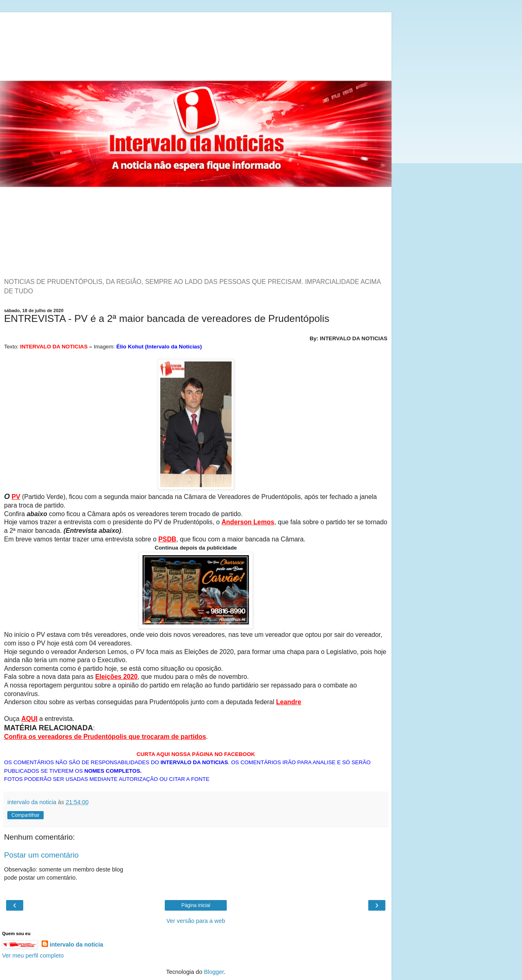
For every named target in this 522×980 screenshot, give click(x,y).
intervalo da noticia (76, 945)
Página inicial (196, 905)
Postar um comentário (41, 855)
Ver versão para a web (196, 921)
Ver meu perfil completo (33, 956)
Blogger (214, 972)
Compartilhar (25, 815)
